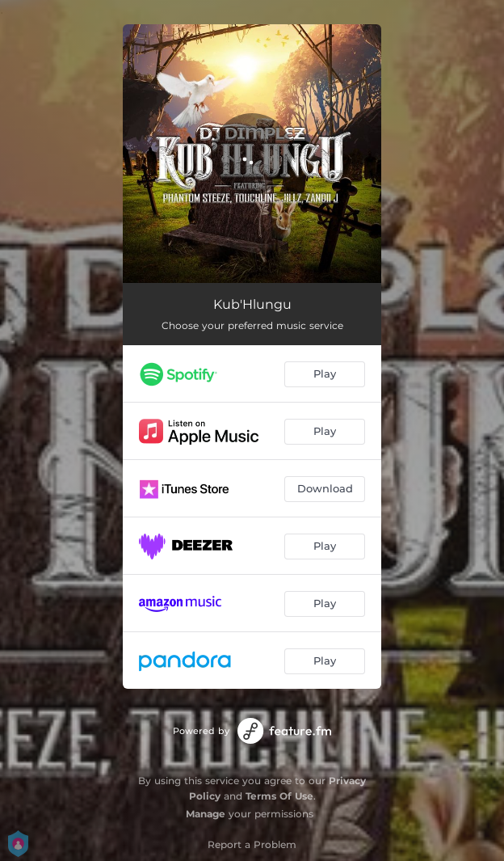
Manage (206, 814)
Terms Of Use (279, 796)
